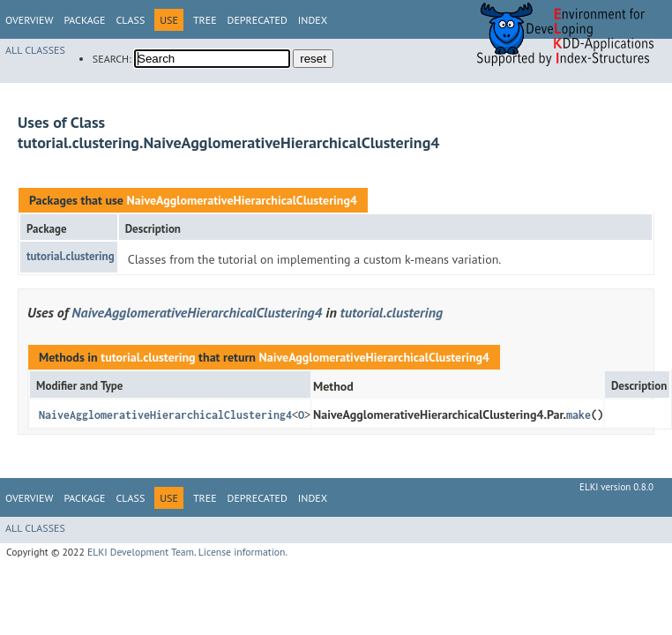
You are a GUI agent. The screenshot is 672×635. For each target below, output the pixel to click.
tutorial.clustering (71, 256)
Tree (205, 20)
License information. (243, 552)
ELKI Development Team (141, 552)
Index (313, 20)
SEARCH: (112, 59)
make (579, 415)
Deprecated (258, 20)
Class (130, 20)
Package (84, 20)
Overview (29, 20)
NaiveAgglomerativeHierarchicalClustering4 (241, 200)
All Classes (35, 50)
